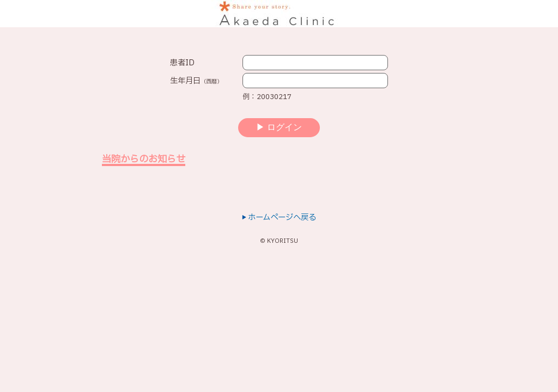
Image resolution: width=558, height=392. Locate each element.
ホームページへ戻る (279, 218)
